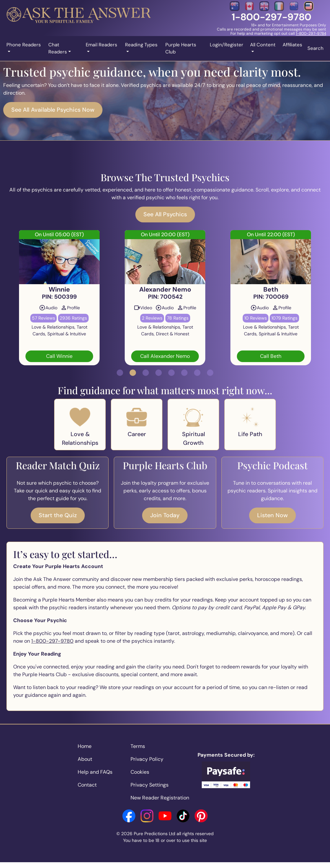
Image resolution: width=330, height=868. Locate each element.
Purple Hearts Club (181, 48)
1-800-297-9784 (311, 33)
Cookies (140, 772)
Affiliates (292, 45)
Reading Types (141, 45)
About (85, 759)
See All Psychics (165, 214)
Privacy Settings (150, 785)
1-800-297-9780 (272, 17)
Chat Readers (58, 48)
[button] (120, 373)
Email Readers (102, 45)
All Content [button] (263, 45)
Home (85, 746)
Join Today (165, 515)
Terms (138, 746)
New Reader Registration (160, 798)
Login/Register (227, 45)
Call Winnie (59, 356)
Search (315, 48)
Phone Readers (24, 45)
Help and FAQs (95, 772)
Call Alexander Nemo (165, 356)
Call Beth (271, 356)
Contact (87, 785)
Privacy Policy (147, 759)
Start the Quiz (58, 515)
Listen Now (272, 515)
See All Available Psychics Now (53, 110)
